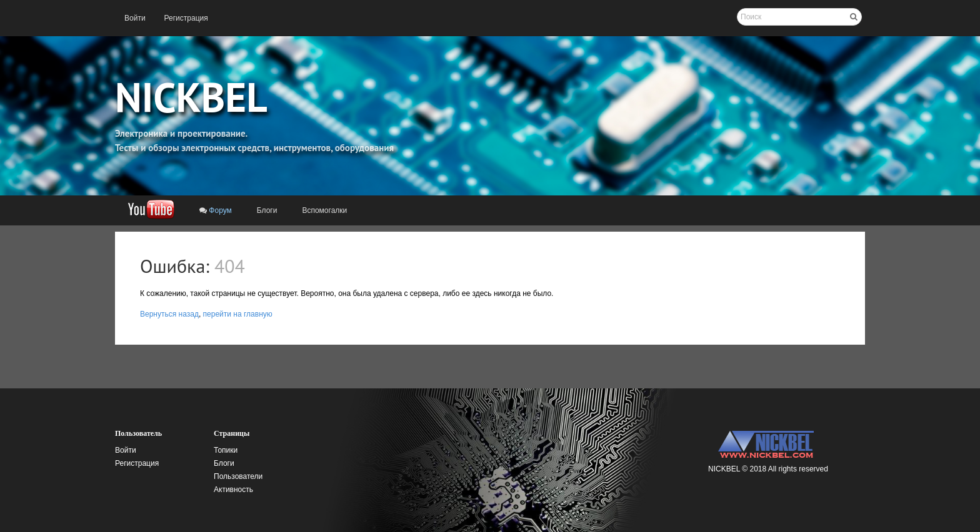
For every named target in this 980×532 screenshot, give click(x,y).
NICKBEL (191, 97)
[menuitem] (135, 18)
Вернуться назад (169, 314)
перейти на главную (238, 314)
